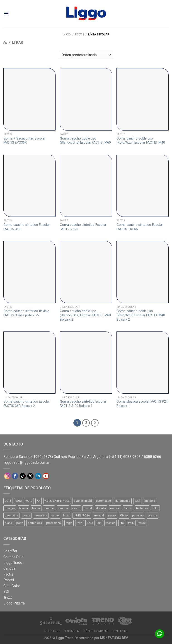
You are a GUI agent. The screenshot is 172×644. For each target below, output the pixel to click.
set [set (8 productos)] (99, 523)
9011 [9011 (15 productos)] (8, 501)
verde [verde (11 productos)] (142, 523)
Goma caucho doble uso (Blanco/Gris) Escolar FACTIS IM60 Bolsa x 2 (85, 315)
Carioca (9, 568)
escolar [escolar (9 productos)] (115, 508)
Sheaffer (10, 551)
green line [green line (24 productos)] (41, 515)
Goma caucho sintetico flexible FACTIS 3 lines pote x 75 (26, 313)
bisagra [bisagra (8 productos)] (10, 508)
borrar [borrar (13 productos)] (36, 508)
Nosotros (52, 631)
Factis (80, 34)
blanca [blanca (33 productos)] (23, 508)
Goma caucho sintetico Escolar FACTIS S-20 (83, 227)
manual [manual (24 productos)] (99, 515)
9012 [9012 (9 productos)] (19, 501)
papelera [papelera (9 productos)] (138, 515)
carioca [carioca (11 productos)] (63, 508)
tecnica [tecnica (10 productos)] (111, 523)
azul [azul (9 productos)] (137, 501)
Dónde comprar (96, 631)
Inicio (67, 34)
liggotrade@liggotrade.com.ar (27, 463)
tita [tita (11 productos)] (122, 523)
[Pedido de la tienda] (86, 55)
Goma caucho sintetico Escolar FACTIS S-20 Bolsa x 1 (83, 404)
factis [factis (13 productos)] (128, 508)
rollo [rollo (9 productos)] (80, 523)
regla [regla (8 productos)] (69, 523)
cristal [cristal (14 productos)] (88, 508)
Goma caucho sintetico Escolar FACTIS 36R (27, 227)
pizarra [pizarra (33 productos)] (153, 515)
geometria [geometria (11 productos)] (11, 515)
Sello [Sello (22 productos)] (90, 523)
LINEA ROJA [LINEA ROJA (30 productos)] (82, 515)
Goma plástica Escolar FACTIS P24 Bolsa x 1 (142, 404)
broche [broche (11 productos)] (49, 508)
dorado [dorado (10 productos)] (101, 508)
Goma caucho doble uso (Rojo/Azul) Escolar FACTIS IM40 (141, 141)
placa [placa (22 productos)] (8, 523)
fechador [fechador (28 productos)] (142, 508)
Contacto (120, 631)
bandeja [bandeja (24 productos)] (150, 501)
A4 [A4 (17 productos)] (39, 501)
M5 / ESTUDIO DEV (114, 638)
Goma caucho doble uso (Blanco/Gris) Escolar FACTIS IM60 (85, 141)
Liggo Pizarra (14, 603)
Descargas (72, 631)
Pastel (9, 580)
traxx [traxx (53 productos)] (131, 523)
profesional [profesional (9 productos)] (54, 523)
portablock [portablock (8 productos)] (35, 523)
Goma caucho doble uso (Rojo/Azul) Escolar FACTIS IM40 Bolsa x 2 (141, 315)
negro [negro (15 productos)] (112, 515)
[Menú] (6, 13)
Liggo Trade (13, 563)
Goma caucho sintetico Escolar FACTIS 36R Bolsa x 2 (27, 404)
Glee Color (12, 586)
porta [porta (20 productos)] (20, 523)
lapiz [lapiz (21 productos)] (66, 515)
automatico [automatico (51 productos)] (104, 501)
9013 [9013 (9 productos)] (29, 501)
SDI (6, 591)
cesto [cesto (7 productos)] (76, 508)
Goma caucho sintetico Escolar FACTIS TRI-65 (140, 227)
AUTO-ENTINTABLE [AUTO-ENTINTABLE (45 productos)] (57, 501)
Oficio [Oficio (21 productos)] (124, 515)
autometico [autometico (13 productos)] (123, 501)
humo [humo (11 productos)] (55, 515)
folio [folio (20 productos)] (155, 508)
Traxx (8, 597)
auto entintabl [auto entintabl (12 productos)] (83, 501)
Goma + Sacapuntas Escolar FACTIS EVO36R (24, 141)
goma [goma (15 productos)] (26, 515)
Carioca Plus (13, 557)
